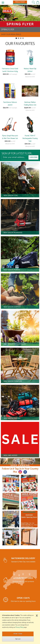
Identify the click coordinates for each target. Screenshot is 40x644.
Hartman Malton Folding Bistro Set (30, 104)
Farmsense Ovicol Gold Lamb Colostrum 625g (10, 70)
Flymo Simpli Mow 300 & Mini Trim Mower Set (10, 137)
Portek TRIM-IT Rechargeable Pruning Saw (30, 138)
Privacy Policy (20, 627)
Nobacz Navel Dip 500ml (30, 70)
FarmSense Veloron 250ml (10, 104)
